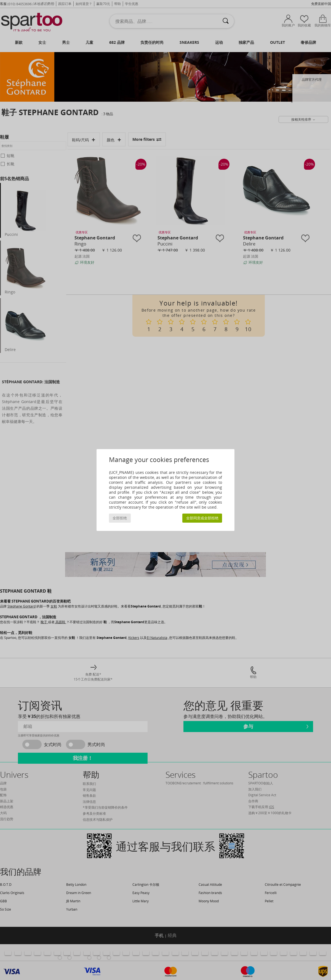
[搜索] (226, 21)
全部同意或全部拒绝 (202, 518)
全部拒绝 (120, 518)
